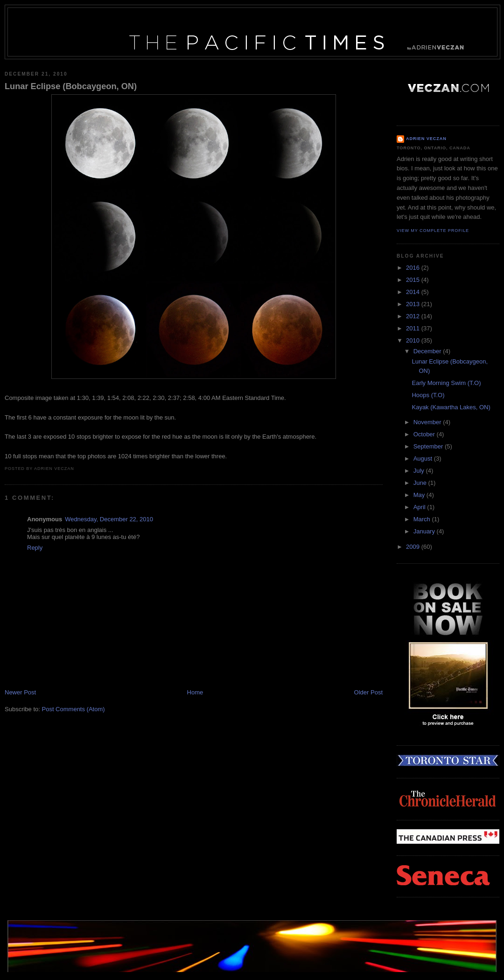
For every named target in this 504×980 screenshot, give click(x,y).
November (428, 422)
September (429, 446)
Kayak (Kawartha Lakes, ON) (451, 407)
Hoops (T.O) (428, 395)
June (421, 483)
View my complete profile (433, 231)
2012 (414, 316)
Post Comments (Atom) (73, 709)
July (420, 471)
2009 (414, 547)
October (425, 434)
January (425, 531)
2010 (414, 340)
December (428, 351)
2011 (414, 328)
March (423, 519)
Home (195, 692)
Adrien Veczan (426, 139)
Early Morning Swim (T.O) (446, 383)
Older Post (368, 692)
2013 (414, 304)
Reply (35, 548)
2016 (414, 268)
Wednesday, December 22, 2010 (109, 519)
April (420, 507)
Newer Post (20, 692)
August (424, 458)
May (420, 495)
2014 (414, 292)
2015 (414, 280)
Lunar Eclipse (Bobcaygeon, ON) (71, 86)
